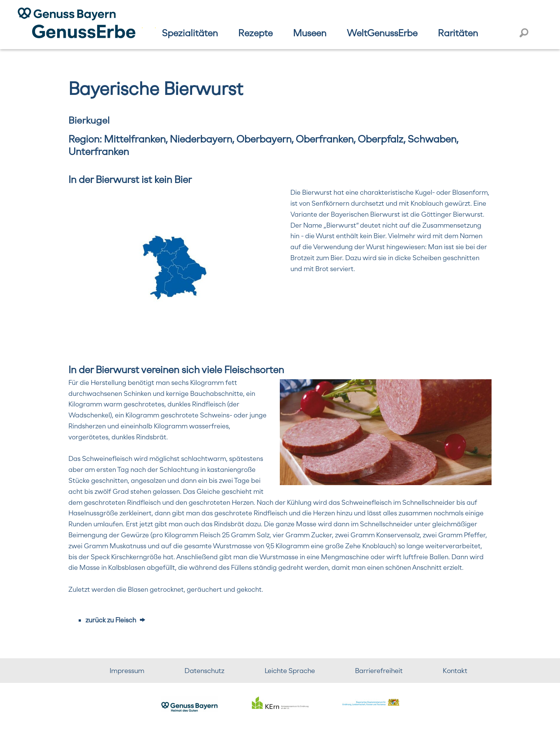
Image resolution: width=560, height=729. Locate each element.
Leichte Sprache (290, 671)
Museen (310, 33)
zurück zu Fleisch (111, 620)
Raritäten (458, 33)
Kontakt (455, 671)
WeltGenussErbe (382, 33)
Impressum (127, 671)
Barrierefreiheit (379, 671)
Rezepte (255, 33)
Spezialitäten (190, 33)
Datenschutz (205, 671)
